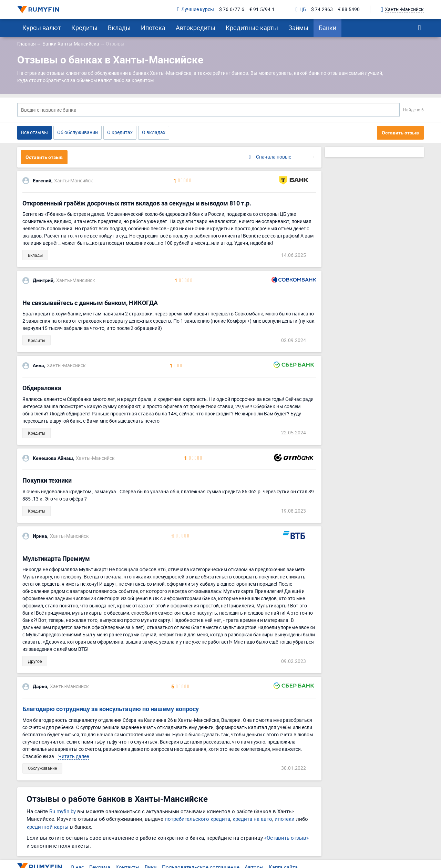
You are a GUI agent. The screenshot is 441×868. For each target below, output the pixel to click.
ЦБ (301, 10)
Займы (298, 28)
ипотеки (285, 819)
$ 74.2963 (322, 9)
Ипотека (153, 28)
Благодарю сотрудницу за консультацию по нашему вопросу (111, 709)
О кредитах (120, 132)
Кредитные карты (252, 28)
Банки (327, 28)
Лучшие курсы (196, 9)
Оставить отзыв (400, 133)
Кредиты (84, 28)
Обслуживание (42, 768)
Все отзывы (34, 132)
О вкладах (154, 132)
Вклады (119, 28)
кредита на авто (252, 819)
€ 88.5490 (349, 9)
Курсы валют (42, 28)
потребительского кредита (197, 819)
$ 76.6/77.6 (232, 9)
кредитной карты (48, 827)
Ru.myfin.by (63, 811)
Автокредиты (196, 28)
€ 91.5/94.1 (262, 9)
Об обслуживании (78, 132)
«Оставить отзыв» (286, 838)
